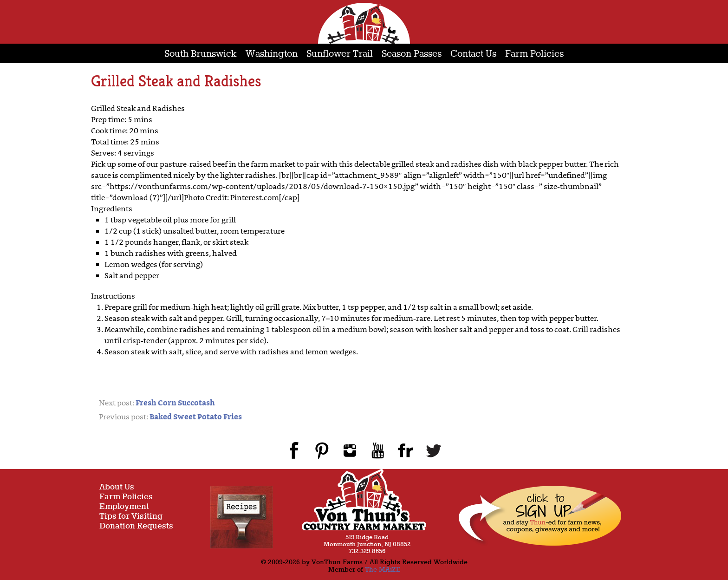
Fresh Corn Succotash (175, 404)
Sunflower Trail (340, 54)
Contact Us (473, 54)
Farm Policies (534, 54)
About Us (117, 487)
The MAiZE (383, 570)
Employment (124, 507)
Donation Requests (136, 526)
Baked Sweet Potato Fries (196, 417)
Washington (272, 54)
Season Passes (412, 54)
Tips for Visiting (131, 517)
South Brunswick (201, 54)
